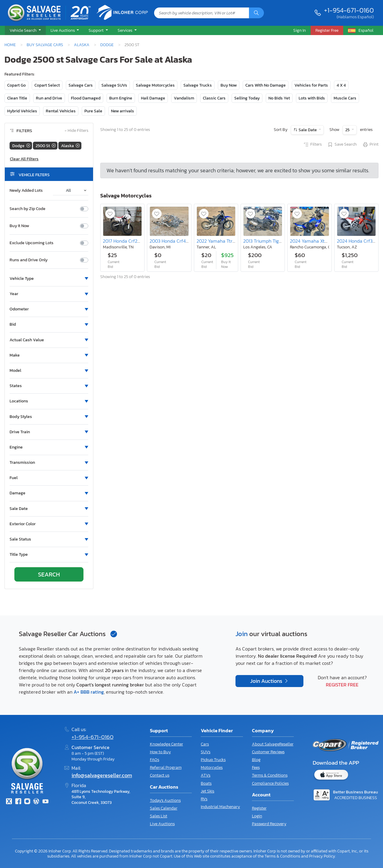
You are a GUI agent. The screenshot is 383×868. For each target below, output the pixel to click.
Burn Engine (121, 98)
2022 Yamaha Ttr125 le (220, 241)
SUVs (206, 752)
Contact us (160, 775)
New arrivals (123, 111)
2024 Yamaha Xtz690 (313, 241)
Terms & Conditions (270, 775)
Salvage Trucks (198, 85)
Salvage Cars (81, 85)
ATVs (206, 775)
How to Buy (160, 752)
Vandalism (184, 98)
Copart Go (16, 85)
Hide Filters (76, 131)
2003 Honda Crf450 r (172, 241)
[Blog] (36, 802)
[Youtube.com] (45, 802)
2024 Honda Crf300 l (359, 241)
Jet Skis (208, 791)
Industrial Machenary (220, 807)
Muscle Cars (345, 98)
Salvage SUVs (114, 85)
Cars (205, 744)
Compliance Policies (270, 783)
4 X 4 (341, 85)
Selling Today (247, 98)
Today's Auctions (165, 800)
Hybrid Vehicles (22, 111)
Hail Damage (153, 98)
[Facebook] (18, 802)
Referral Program (166, 767)
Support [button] (96, 30)
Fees (256, 767)
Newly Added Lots (26, 191)
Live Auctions (162, 824)
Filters (312, 145)
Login (257, 816)
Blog (256, 760)
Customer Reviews (268, 752)
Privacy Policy (322, 856)
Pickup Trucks (213, 760)
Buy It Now (19, 226)
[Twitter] (9, 802)
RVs (204, 799)
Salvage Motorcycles (155, 85)
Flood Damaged (86, 98)
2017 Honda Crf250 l (124, 241)
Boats (206, 783)
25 (348, 130)
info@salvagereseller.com (102, 775)
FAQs (155, 760)
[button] (25, 31)
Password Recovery (269, 824)
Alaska (82, 45)
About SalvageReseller (273, 744)
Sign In (300, 30)
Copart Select (47, 85)
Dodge (107, 45)
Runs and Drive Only (29, 260)
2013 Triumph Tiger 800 (268, 241)
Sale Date (308, 130)
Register (259, 808)
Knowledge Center (167, 744)
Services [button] (125, 30)
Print (370, 145)
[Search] (256, 13)
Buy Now (229, 85)
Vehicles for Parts (311, 85)
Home (10, 45)
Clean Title (17, 98)
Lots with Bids (312, 98)
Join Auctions (267, 681)
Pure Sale (93, 111)
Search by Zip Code (28, 209)
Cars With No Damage (266, 85)
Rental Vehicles (61, 111)
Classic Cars (214, 98)
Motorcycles (212, 767)
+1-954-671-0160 (349, 10)
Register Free (342, 685)
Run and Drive (49, 98)
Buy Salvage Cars (45, 45)
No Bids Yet (279, 98)
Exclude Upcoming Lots (32, 243)
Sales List (159, 816)
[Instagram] (27, 802)
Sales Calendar (164, 808)
